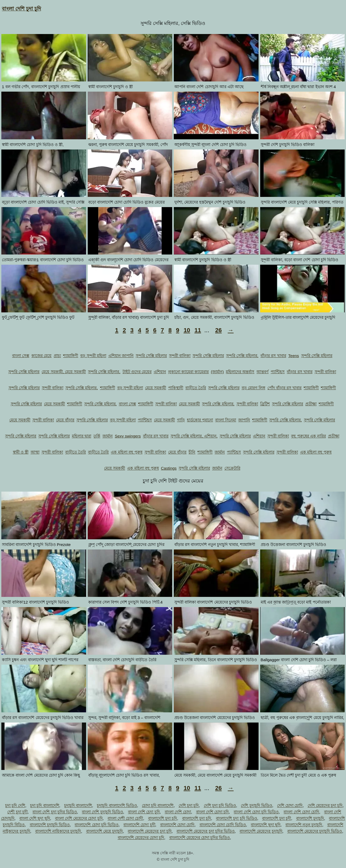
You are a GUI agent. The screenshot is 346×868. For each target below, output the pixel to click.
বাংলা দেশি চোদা (178, 812)
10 (187, 330)
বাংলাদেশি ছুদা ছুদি (266, 825)
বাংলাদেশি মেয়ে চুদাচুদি (104, 831)
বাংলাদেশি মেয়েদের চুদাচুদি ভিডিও (315, 831)
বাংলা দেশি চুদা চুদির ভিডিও (55, 812)
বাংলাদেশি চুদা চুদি (197, 818)
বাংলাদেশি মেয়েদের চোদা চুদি (141, 838)
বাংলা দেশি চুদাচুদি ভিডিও (102, 812)
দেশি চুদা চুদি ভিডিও (220, 805)
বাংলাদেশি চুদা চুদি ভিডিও (237, 818)
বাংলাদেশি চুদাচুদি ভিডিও (50, 825)
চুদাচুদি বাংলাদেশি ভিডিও (117, 805)
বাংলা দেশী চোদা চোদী (125, 818)
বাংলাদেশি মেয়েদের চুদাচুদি (261, 831)
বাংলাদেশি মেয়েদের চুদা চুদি (150, 831)
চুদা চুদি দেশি (15, 805)
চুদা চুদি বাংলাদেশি (45, 805)
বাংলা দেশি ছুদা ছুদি (35, 818)
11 (198, 330)
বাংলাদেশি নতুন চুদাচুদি (304, 825)
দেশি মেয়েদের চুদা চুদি (325, 805)
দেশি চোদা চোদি (290, 805)
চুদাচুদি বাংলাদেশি (78, 805)
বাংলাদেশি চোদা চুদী (139, 825)
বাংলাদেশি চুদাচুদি (310, 818)
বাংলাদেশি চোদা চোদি (177, 825)
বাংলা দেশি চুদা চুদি (21, 9)
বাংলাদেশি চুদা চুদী (277, 818)
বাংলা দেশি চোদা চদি (213, 812)
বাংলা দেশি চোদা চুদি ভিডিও (256, 812)
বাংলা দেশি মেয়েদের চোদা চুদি (79, 818)
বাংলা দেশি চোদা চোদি (301, 812)
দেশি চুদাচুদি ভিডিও (256, 805)
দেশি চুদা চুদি (189, 805)
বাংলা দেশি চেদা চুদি (144, 812)
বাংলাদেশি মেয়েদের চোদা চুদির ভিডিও (200, 838)
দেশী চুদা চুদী (17, 812)
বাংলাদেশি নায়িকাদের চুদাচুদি (58, 831)
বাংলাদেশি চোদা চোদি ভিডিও (223, 825)
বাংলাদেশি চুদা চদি (163, 818)
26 (218, 330)
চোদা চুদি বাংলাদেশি (158, 805)
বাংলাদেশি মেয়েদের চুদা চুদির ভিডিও (206, 831)
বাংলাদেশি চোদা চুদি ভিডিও (97, 825)
